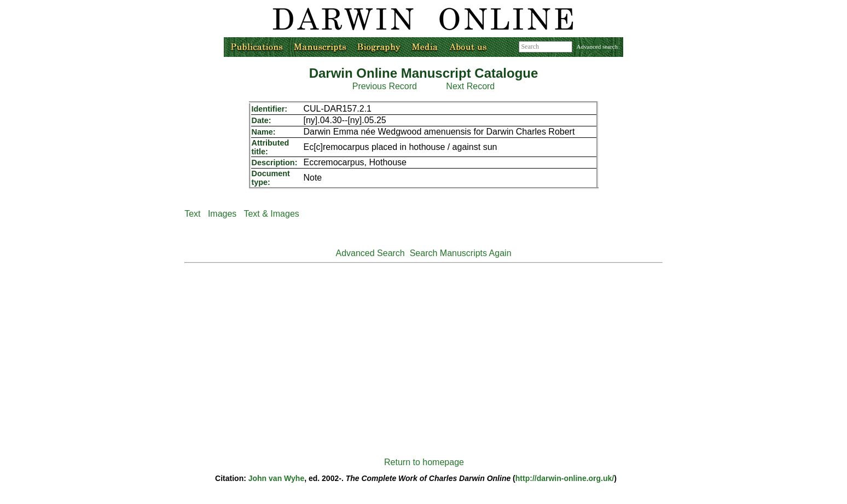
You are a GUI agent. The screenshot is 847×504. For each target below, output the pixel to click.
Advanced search (597, 47)
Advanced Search (370, 253)
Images (222, 214)
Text (192, 214)
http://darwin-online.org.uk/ (565, 478)
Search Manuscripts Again (461, 253)
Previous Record (385, 86)
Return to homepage (424, 462)
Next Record (470, 86)
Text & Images (271, 214)
